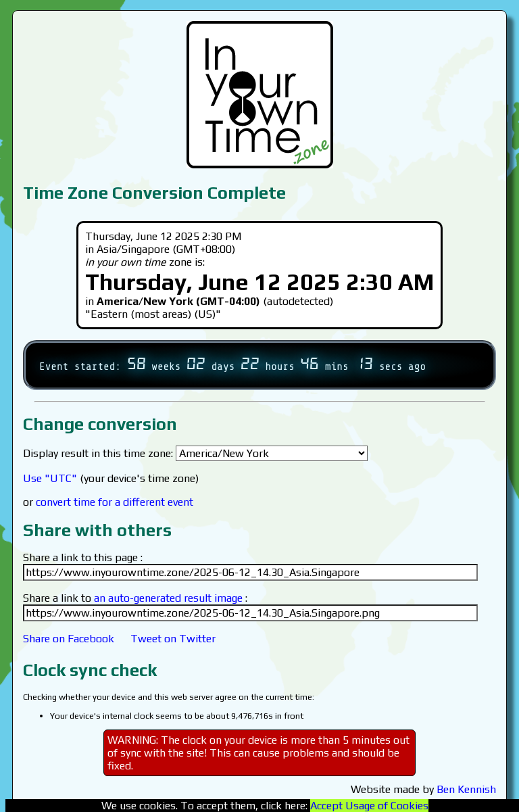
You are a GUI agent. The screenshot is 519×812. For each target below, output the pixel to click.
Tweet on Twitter (173, 639)
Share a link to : (135, 598)
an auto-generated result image (168, 598)
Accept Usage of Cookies (369, 806)
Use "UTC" (50, 478)
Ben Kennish (466, 789)
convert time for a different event (115, 502)
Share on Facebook (69, 639)
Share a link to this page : (83, 557)
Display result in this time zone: (195, 453)
